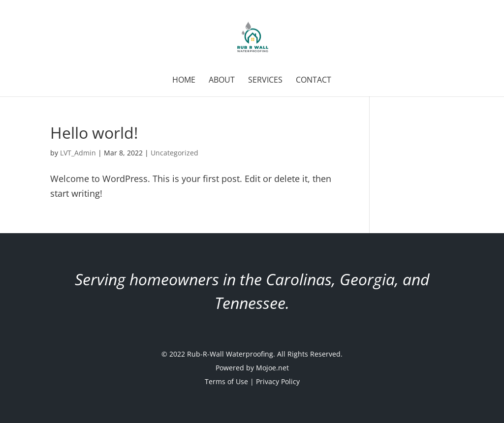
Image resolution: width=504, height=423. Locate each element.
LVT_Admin (78, 153)
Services (265, 81)
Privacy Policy (278, 381)
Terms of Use (226, 381)
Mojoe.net (272, 368)
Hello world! (94, 133)
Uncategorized (174, 153)
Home (184, 81)
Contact (314, 81)
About (222, 81)
